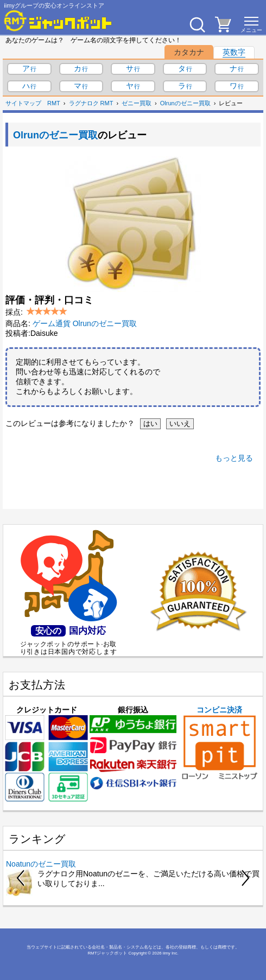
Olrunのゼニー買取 (185, 103)
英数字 (234, 52)
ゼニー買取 (137, 103)
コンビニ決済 (220, 743)
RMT (54, 103)
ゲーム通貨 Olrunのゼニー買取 (85, 323)
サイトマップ (23, 103)
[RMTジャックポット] (58, 21)
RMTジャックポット (107, 953)
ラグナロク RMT (91, 103)
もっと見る (234, 458)
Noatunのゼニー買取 (41, 864)
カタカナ (189, 52)
